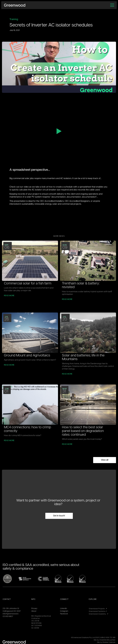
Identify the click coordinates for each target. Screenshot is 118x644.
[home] (15, 5)
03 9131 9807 (8, 617)
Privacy (34, 609)
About (34, 611)
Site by (105, 640)
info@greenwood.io (11, 614)
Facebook (64, 614)
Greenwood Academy (99, 614)
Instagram (64, 611)
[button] (112, 5)
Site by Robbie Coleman (106, 642)
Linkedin (64, 609)
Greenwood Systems (98, 611)
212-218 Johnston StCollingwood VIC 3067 (12, 610)
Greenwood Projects (98, 609)
